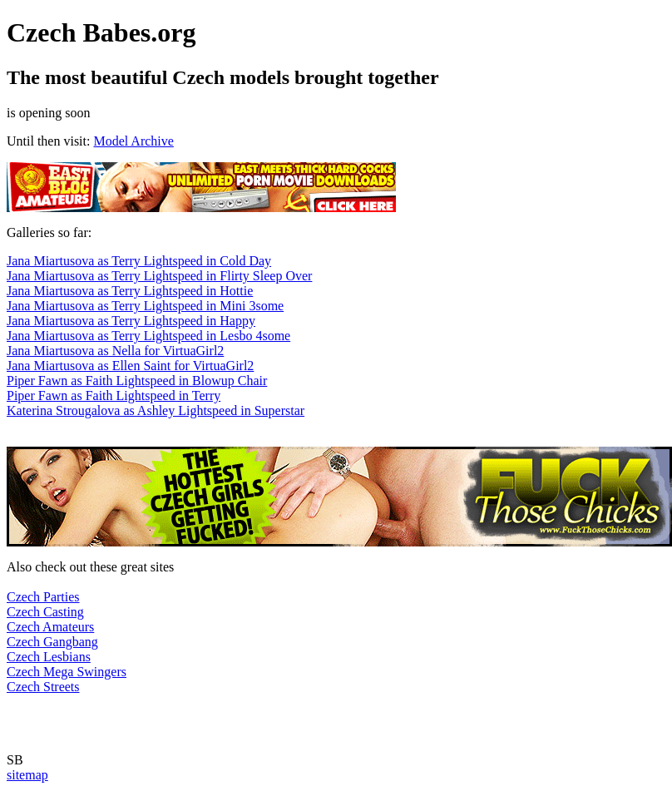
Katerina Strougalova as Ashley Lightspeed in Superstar (156, 410)
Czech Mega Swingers (67, 672)
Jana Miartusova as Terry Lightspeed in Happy (131, 321)
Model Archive (133, 141)
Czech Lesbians (49, 657)
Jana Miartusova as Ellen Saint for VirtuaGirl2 (130, 366)
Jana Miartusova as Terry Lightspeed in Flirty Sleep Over (159, 276)
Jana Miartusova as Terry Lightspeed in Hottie (130, 291)
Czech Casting (45, 612)
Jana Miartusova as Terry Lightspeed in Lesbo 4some (148, 336)
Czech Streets (43, 687)
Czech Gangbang (52, 642)
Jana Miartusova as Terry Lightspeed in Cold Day (139, 261)
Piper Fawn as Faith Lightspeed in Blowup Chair (137, 381)
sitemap (27, 775)
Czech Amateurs (50, 627)
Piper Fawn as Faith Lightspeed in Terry (114, 396)
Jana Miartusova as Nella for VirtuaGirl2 (115, 351)
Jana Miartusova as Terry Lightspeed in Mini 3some (145, 306)
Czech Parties (43, 597)
